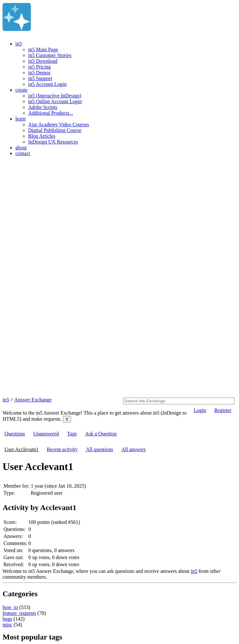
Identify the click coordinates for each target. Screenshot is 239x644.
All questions (100, 449)
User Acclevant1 (21, 449)
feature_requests (19, 613)
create (21, 90)
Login (200, 410)
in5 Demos (39, 73)
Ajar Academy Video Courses (59, 124)
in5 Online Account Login (55, 101)
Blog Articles (42, 136)
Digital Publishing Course (55, 130)
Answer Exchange (33, 400)
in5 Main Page (43, 50)
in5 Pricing (40, 67)
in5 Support (40, 78)
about (21, 148)
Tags (72, 434)
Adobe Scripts (43, 107)
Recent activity (62, 449)
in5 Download (43, 61)
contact (23, 153)
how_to (10, 607)
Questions (15, 434)
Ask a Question (101, 434)
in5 (19, 44)
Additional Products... (51, 113)
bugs (7, 619)
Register (223, 410)
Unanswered (46, 434)
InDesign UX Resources (53, 142)
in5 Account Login (47, 84)
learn (20, 119)
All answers (133, 449)
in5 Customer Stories (50, 55)
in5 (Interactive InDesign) (55, 96)
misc (7, 625)
